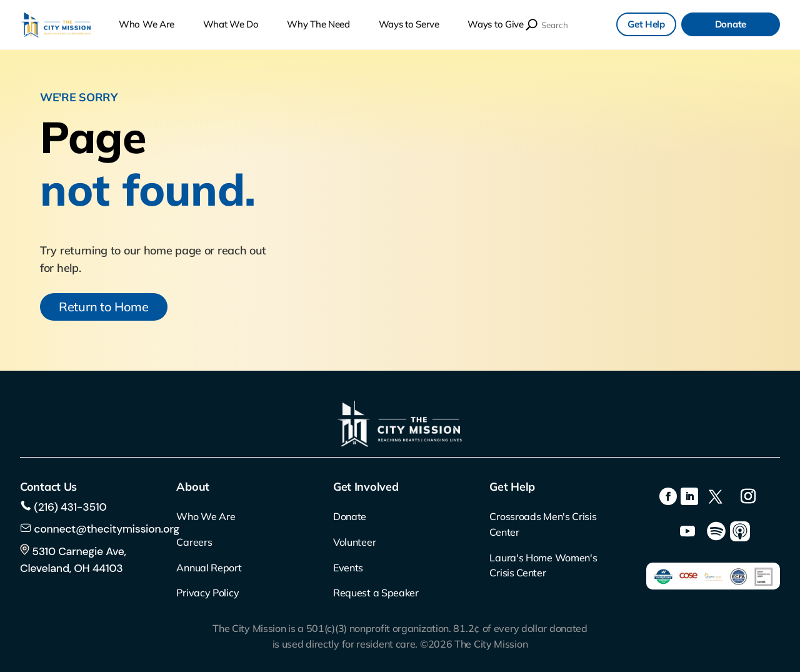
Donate (731, 24)
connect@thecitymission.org (107, 529)
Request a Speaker (376, 593)
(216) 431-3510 (69, 507)
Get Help (646, 24)
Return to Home (104, 307)
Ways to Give (495, 24)
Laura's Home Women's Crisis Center (543, 565)
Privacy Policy (207, 593)
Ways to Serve (409, 24)
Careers (194, 542)
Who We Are (147, 24)
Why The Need (318, 24)
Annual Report (209, 568)
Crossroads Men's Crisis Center (543, 524)
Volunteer (354, 542)
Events (348, 568)
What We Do (231, 24)
